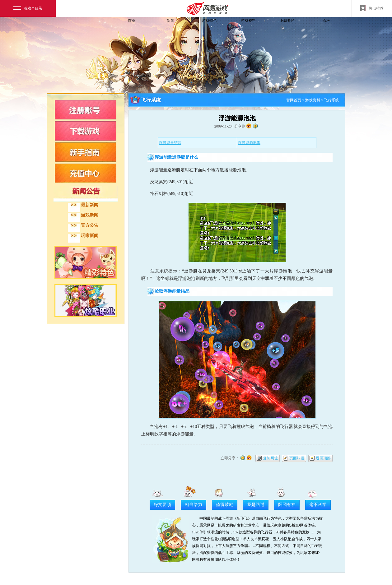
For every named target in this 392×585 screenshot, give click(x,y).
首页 (132, 21)
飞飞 (89, 32)
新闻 (170, 21)
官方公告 (90, 225)
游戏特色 (209, 21)
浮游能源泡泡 (249, 143)
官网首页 (294, 100)
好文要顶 (162, 505)
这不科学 (318, 505)
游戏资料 (248, 21)
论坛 (326, 21)
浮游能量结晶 (170, 143)
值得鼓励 (225, 505)
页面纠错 (297, 458)
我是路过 (256, 505)
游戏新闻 (90, 215)
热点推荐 (372, 8)
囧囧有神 (287, 505)
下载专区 (287, 21)
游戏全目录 (28, 8)
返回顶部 (323, 458)
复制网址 (270, 458)
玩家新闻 (90, 236)
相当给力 (194, 505)
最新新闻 (90, 205)
